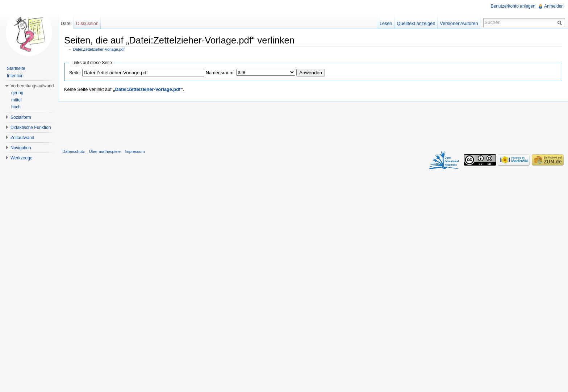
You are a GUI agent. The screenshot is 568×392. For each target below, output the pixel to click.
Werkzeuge (21, 158)
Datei (66, 23)
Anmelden (554, 6)
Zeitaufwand (22, 138)
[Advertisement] (313, 124)
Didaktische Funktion (31, 128)
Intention (15, 76)
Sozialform (21, 117)
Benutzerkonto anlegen (513, 6)
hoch (16, 107)
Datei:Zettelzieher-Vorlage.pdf (99, 49)
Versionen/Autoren (459, 23)
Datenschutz (74, 151)
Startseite (16, 68)
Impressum (135, 151)
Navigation (21, 148)
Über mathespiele (105, 151)
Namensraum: (220, 73)
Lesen (386, 23)
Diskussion (87, 23)
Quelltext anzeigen (416, 23)
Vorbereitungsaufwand (32, 86)
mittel (16, 100)
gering (17, 93)
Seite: (75, 73)
